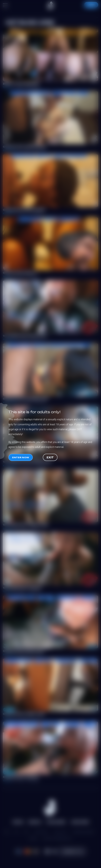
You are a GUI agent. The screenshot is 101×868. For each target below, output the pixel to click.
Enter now (21, 457)
